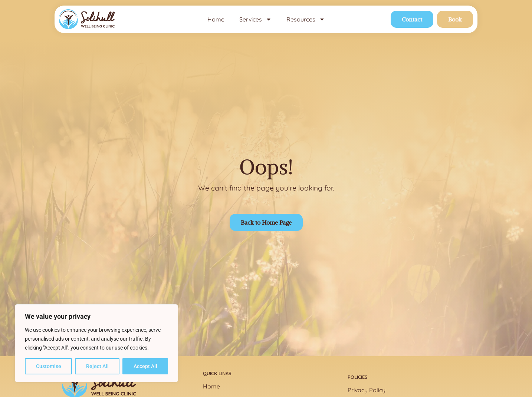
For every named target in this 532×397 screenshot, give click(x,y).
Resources (306, 19)
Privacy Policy (367, 390)
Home (216, 19)
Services (255, 19)
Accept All (145, 366)
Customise (49, 366)
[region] (96, 343)
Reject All (97, 366)
